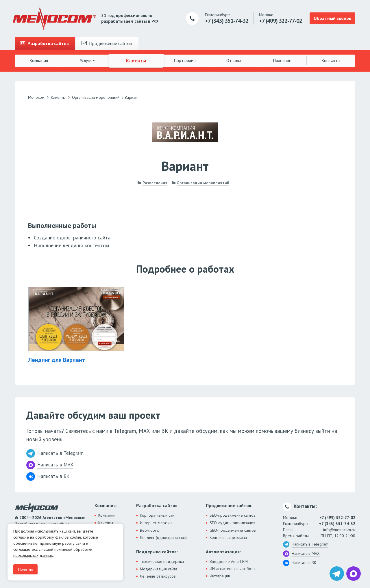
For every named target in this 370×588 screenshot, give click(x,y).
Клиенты (136, 60)
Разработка (44, 43)
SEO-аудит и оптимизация (232, 523)
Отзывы (234, 61)
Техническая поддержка (162, 561)
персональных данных (33, 555)
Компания (39, 61)
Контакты (331, 61)
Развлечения (155, 183)
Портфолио (185, 61)
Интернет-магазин (156, 523)
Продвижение (107, 43)
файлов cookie (68, 537)
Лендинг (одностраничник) (163, 537)
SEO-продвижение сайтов (233, 515)
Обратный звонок (332, 18)
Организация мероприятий (203, 183)
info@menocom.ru (339, 530)
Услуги (88, 61)
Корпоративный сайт (158, 515)
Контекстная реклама (228, 537)
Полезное (282, 61)
